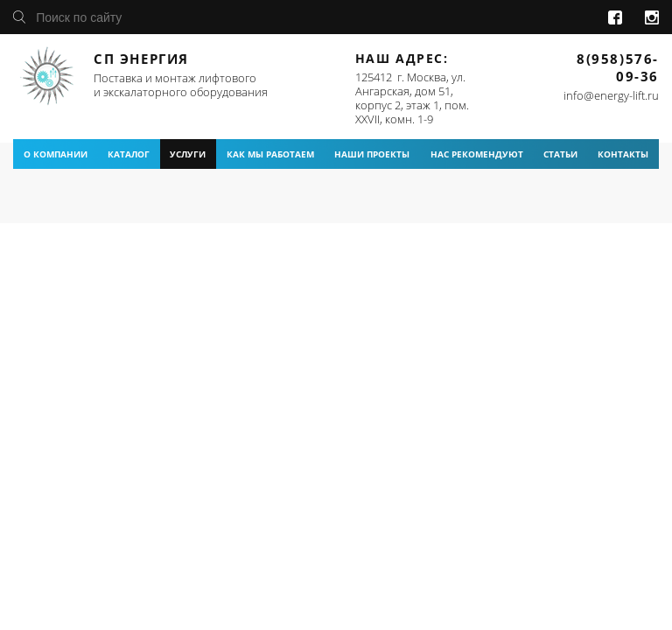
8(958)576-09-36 (618, 67)
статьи (560, 154)
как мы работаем (270, 154)
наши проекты (372, 154)
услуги (188, 154)
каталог (129, 154)
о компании (56, 154)
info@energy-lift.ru (611, 95)
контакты (623, 154)
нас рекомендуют (477, 154)
